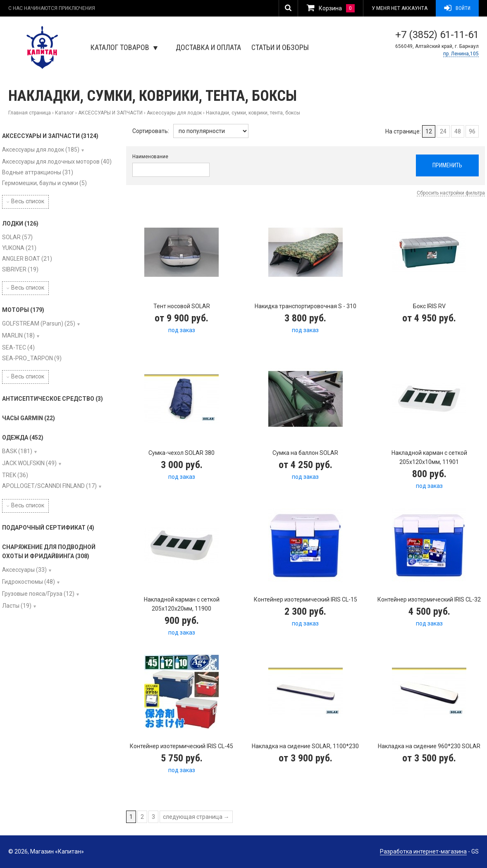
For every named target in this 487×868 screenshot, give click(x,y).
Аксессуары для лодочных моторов (57, 162)
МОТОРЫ (23, 310)
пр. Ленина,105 (461, 54)
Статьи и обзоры (280, 47)
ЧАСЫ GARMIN (29, 418)
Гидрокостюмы (29, 582)
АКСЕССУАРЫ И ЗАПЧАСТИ (110, 113)
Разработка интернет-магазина (423, 851)
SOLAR (17, 237)
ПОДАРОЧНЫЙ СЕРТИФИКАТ (48, 528)
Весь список (25, 201)
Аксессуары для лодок (174, 113)
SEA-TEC (18, 347)
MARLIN (18, 335)
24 (443, 131)
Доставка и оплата (208, 47)
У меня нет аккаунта (400, 8)
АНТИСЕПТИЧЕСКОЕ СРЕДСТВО (53, 399)
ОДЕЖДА (23, 438)
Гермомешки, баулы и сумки (44, 183)
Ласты (17, 606)
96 (472, 131)
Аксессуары (24, 570)
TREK (15, 475)
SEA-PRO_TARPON (32, 358)
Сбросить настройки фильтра (451, 193)
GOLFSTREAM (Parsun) (39, 323)
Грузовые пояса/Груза (38, 594)
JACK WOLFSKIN (29, 463)
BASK (17, 451)
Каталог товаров (124, 47)
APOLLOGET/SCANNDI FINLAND (49, 486)
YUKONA (19, 248)
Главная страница (30, 113)
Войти (457, 8)
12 (429, 131)
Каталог (64, 113)
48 (458, 131)
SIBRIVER (20, 269)
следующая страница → (196, 817)
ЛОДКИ (20, 224)
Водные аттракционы (38, 172)
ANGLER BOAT (27, 259)
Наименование (150, 157)
